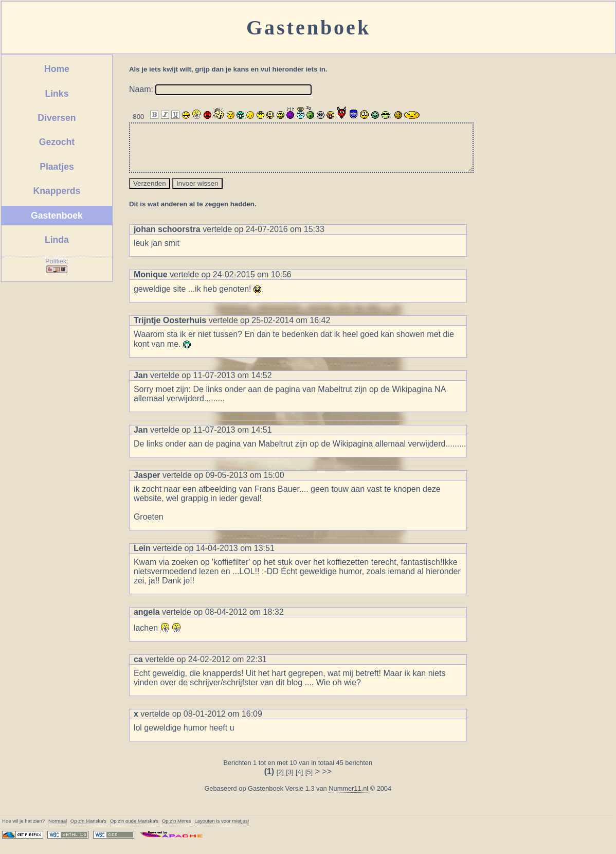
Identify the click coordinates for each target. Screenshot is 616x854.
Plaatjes (57, 167)
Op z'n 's (88, 830)
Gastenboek (57, 216)
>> (327, 781)
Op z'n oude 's (134, 830)
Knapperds (57, 191)
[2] (280, 781)
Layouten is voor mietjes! (222, 830)
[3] (289, 781)
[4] (299, 781)
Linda (57, 240)
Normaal (58, 830)
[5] (309, 781)
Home (57, 69)
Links (57, 94)
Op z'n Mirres (177, 830)
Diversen (57, 118)
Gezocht (57, 142)
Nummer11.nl (348, 798)
